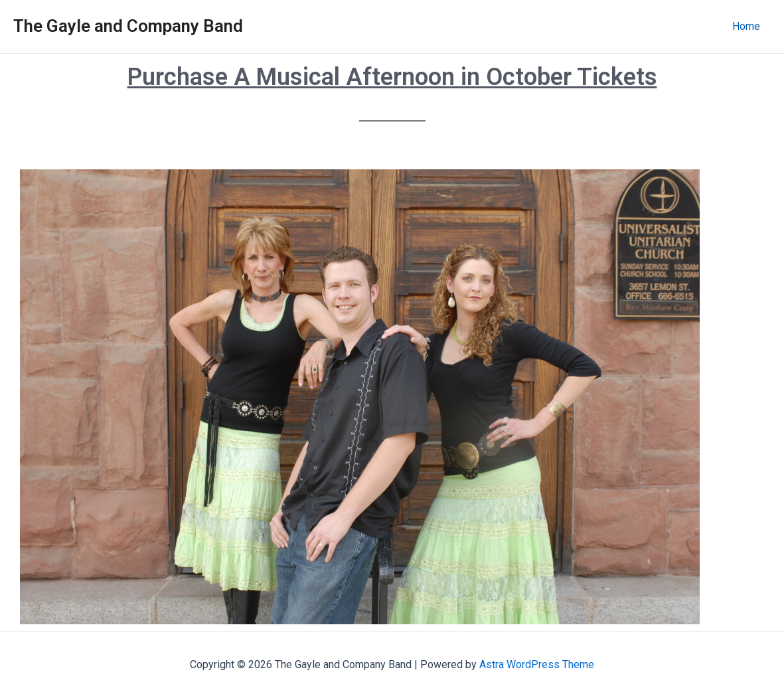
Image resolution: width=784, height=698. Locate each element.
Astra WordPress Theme (537, 664)
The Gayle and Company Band (128, 26)
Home (746, 26)
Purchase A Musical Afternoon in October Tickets (392, 77)
